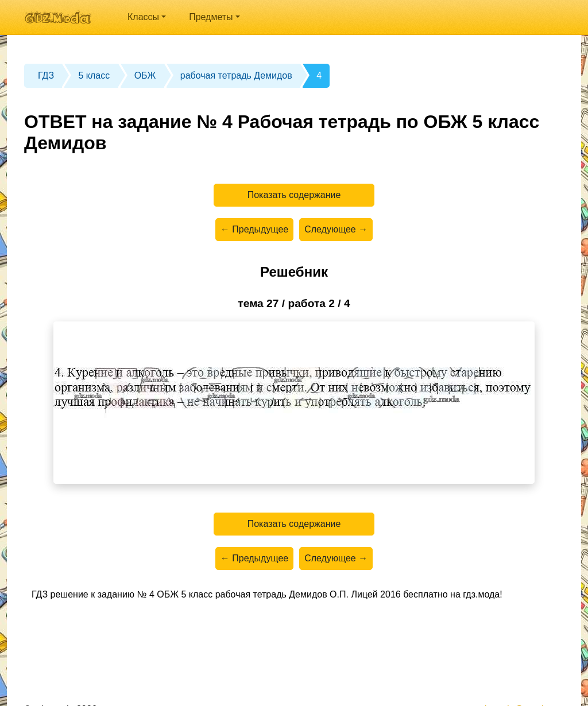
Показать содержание (294, 195)
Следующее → (336, 229)
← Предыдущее (254, 229)
